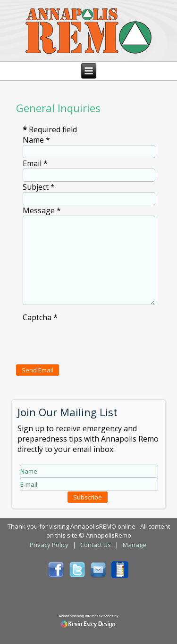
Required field (50, 129)
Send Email (38, 370)
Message (42, 210)
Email (35, 163)
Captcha (40, 317)
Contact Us (96, 545)
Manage (135, 545)
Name (36, 140)
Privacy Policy (49, 545)
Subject (39, 187)
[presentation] (94, 341)
